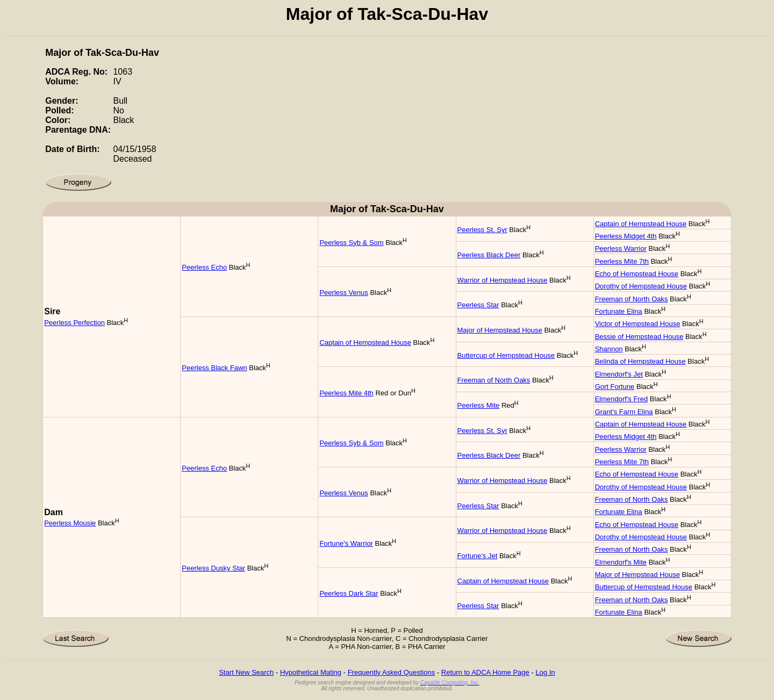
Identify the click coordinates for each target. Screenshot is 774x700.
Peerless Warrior (621, 248)
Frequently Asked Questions (392, 672)
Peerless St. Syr (482, 230)
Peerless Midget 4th (626, 236)
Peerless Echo (204, 267)
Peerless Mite (479, 405)
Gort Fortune (615, 387)
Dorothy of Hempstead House (641, 286)
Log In (545, 672)
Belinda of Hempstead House (640, 361)
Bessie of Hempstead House (639, 337)
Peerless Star (478, 305)
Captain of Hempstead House (641, 224)
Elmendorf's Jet (619, 374)
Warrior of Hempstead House (503, 280)
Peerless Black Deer (489, 255)
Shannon (609, 349)
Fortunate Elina (619, 311)
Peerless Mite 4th (346, 393)
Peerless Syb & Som (351, 243)
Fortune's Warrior (346, 543)
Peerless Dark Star (349, 593)
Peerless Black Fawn (214, 368)
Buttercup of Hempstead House (506, 355)
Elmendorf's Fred (622, 399)
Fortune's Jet (478, 556)
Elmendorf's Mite (621, 562)
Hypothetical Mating (311, 672)
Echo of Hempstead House (637, 274)
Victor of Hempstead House (638, 324)
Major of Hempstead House (500, 330)
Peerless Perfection (74, 323)
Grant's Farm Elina (624, 412)
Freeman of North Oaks (632, 299)
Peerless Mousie (70, 523)
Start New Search (246, 672)
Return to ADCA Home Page (485, 672)
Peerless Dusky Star (213, 568)
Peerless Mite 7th (622, 261)
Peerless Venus (343, 293)
